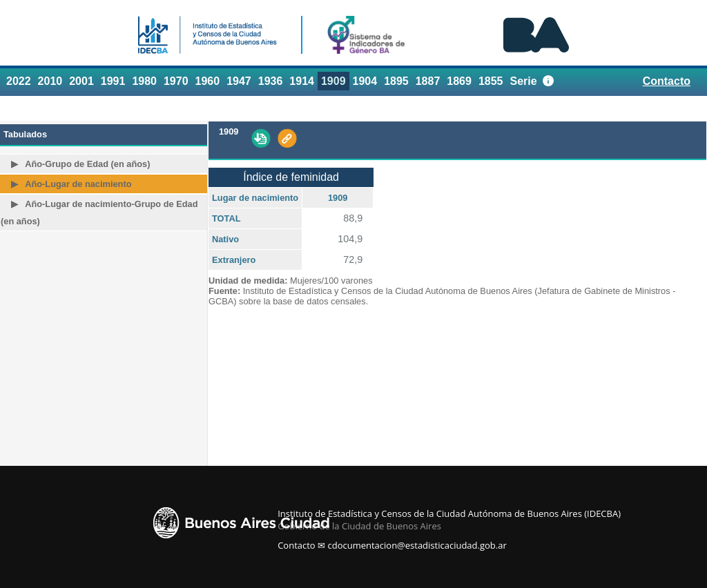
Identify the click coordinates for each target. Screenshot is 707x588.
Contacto (667, 81)
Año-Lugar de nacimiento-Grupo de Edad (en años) (99, 213)
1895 (396, 81)
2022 (19, 81)
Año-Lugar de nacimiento (78, 184)
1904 (365, 81)
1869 (459, 81)
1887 (428, 81)
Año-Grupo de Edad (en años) (87, 164)
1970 (176, 81)
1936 (271, 81)
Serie (524, 81)
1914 (302, 81)
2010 (50, 81)
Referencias (666, 107)
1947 (239, 81)
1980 (144, 81)
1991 (113, 81)
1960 (208, 81)
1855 (491, 81)
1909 (333, 81)
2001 (81, 81)
